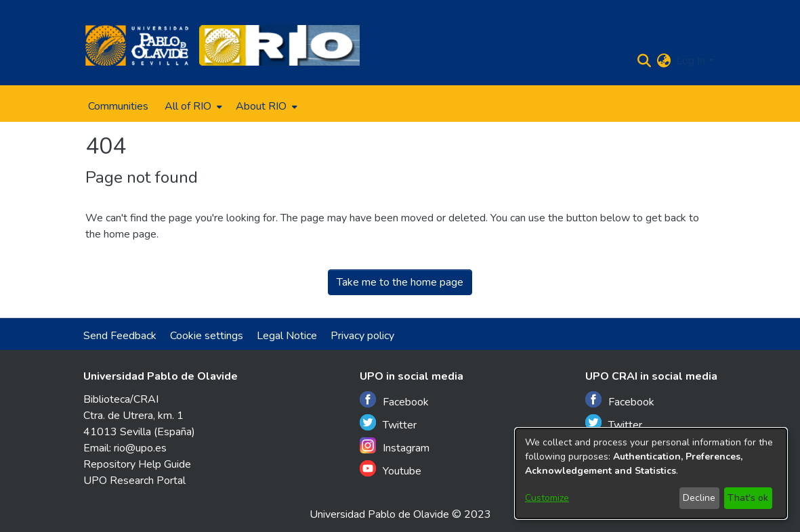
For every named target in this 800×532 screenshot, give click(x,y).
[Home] (137, 45)
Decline (699, 498)
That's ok (748, 498)
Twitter (388, 423)
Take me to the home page (400, 282)
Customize (547, 498)
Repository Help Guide (137, 464)
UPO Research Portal (134, 481)
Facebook (394, 400)
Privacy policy (362, 336)
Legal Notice (287, 336)
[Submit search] (644, 61)
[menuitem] (192, 106)
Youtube (391, 469)
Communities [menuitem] (118, 106)
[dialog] (651, 473)
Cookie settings (207, 336)
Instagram (395, 446)
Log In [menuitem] (691, 61)
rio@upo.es (140, 448)
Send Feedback (120, 336)
